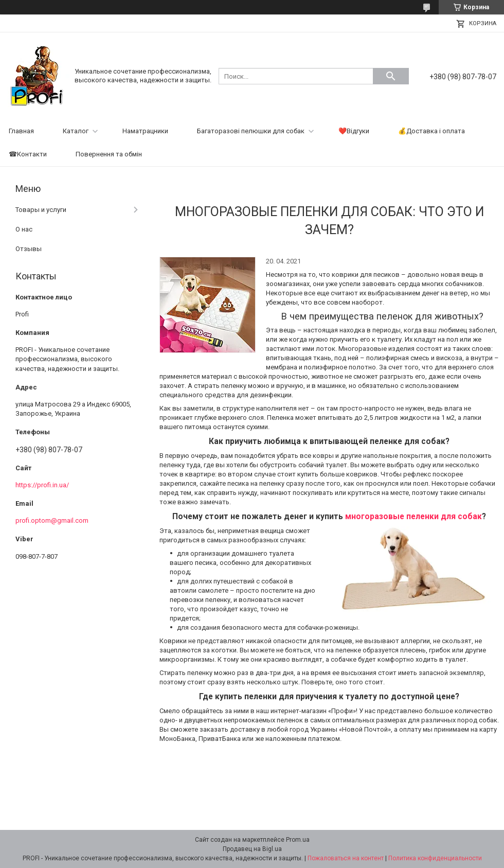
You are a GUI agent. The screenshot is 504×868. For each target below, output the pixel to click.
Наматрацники (145, 131)
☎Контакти (28, 154)
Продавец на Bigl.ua (252, 849)
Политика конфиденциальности (435, 858)
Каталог (76, 131)
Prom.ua (298, 840)
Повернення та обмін (109, 154)
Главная (21, 131)
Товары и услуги (41, 210)
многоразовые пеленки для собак (413, 517)
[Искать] (391, 76)
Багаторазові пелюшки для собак (251, 131)
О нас (24, 229)
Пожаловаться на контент (346, 858)
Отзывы (29, 249)
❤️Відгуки (354, 131)
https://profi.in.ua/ (42, 485)
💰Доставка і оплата (431, 131)
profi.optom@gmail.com (52, 520)
